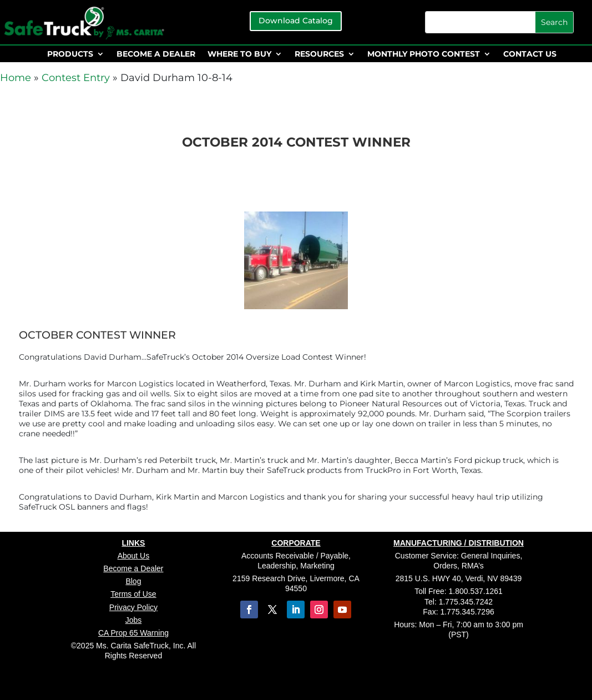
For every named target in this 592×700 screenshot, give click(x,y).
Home (16, 78)
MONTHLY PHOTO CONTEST (424, 54)
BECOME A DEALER (156, 54)
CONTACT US (530, 54)
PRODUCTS (70, 54)
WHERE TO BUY (239, 54)
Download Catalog (296, 21)
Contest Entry (76, 78)
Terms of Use (133, 594)
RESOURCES (319, 54)
